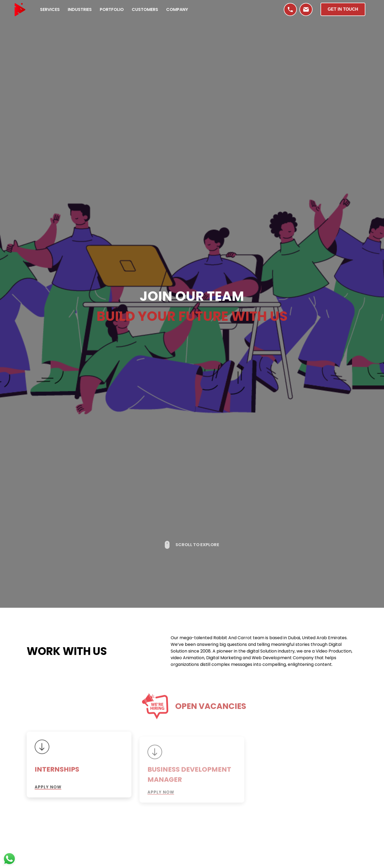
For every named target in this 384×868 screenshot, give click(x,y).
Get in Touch (343, 9)
